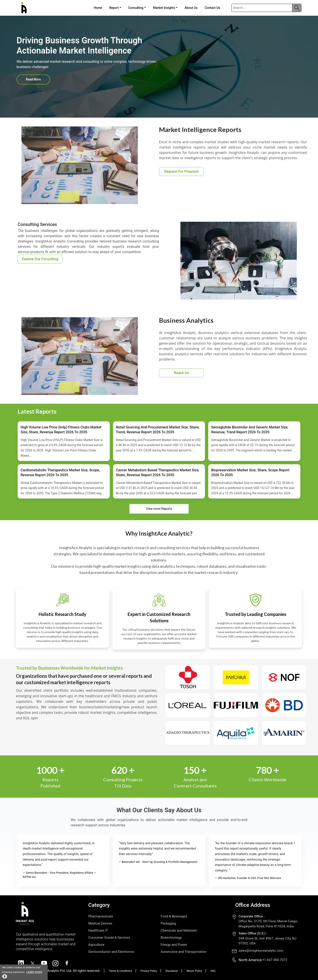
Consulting (136, 8)
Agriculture (96, 945)
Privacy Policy (149, 971)
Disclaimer (172, 971)
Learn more (34, 972)
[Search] (262, 8)
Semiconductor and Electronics (111, 952)
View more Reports (159, 509)
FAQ (213, 971)
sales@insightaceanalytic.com (261, 951)
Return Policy (194, 971)
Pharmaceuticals (101, 916)
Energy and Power (174, 945)
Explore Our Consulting (40, 259)
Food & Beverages (174, 916)
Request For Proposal (181, 171)
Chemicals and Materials (179, 930)
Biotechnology (171, 938)
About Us (191, 8)
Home (98, 8)
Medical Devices (100, 923)
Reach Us (182, 373)
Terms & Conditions (120, 971)
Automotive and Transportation (184, 952)
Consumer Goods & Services (109, 938)
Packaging (168, 923)
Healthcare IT (98, 930)
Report (114, 8)
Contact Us (212, 8)
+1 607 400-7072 (275, 960)
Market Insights (164, 8)
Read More (33, 79)
